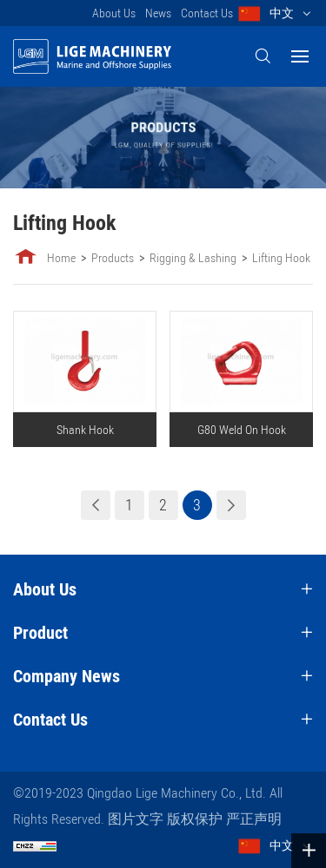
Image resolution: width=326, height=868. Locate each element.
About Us (114, 13)
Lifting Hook (281, 258)
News (158, 13)
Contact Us (207, 13)
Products (113, 258)
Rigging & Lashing (193, 258)
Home (61, 258)
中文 (282, 13)
